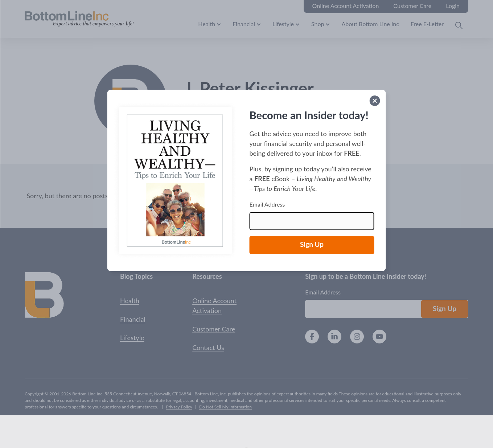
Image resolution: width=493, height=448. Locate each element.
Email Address (267, 204)
